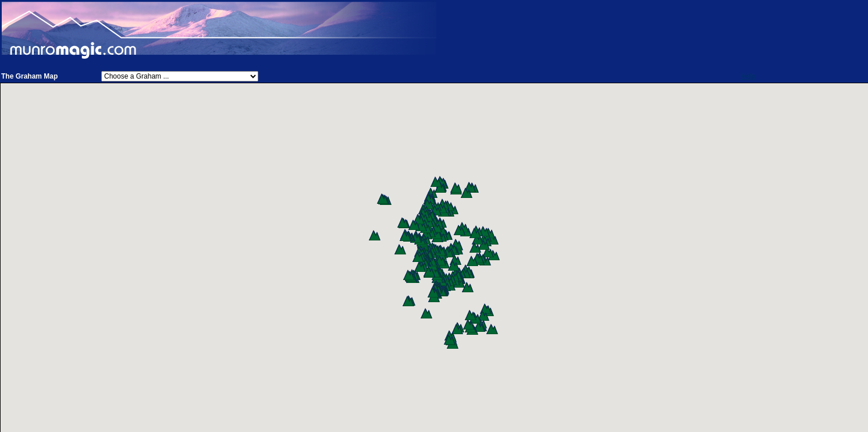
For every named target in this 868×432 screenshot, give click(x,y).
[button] (494, 255)
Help (748, 76)
